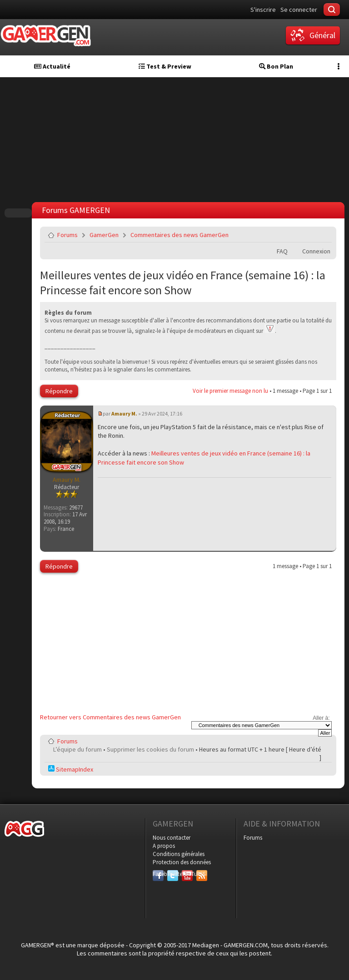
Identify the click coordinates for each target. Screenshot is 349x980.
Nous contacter (172, 838)
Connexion (316, 251)
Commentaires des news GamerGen (179, 235)
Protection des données (182, 862)
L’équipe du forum (77, 749)
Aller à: (321, 718)
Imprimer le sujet (302, 235)
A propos (164, 846)
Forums (67, 235)
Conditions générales (179, 854)
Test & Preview (165, 66)
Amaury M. (124, 413)
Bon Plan (276, 66)
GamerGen (104, 235)
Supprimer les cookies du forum (150, 749)
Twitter (173, 874)
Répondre (59, 391)
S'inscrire (263, 10)
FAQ (282, 251)
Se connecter (299, 10)
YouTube (187, 874)
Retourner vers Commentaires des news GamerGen (110, 717)
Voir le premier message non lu (230, 391)
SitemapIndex (71, 769)
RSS (201, 874)
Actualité (52, 66)
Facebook (158, 874)
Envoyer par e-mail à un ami (323, 235)
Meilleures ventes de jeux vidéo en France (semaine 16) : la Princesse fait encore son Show (183, 282)
